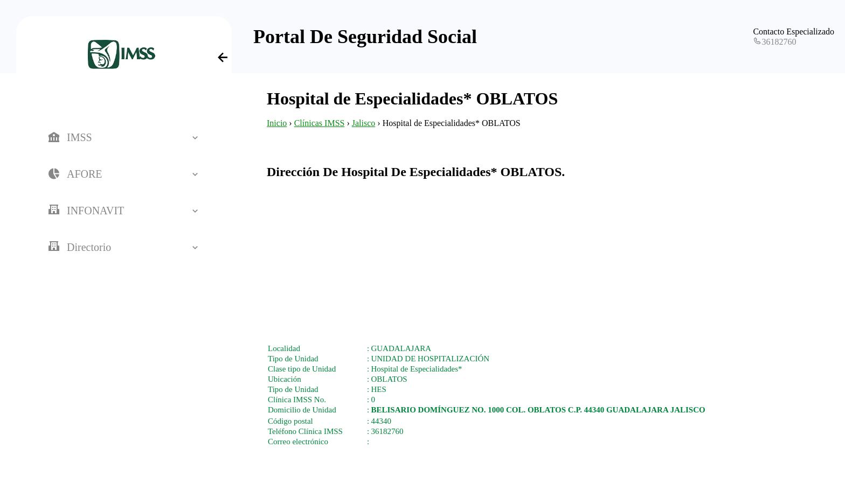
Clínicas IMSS (320, 123)
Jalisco (364, 123)
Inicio (277, 123)
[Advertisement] (538, 255)
